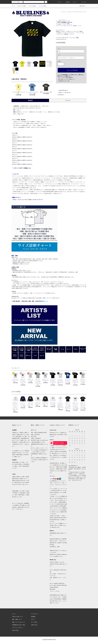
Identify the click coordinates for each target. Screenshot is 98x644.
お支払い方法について (18, 617)
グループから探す (31, 6)
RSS (13, 630)
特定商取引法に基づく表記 (19, 625)
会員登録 (67, 2)
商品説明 (30, 100)
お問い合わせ (81, 6)
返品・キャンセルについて (19, 622)
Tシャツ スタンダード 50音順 (64, 23)
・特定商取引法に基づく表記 (63, 81)
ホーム (13, 6)
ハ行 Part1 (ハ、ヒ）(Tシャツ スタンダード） (65, 25)
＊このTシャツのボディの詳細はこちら (22, 168)
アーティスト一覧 (62, 26)
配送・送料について (17, 619)
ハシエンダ (79, 26)
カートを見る (34, 622)
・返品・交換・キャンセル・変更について (66, 79)
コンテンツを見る (42, 6)
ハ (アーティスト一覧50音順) (71, 26)
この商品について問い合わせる (63, 93)
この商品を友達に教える (62, 90)
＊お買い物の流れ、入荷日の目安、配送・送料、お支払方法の (30, 301)
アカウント (59, 2)
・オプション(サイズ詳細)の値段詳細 (65, 78)
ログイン (74, 2)
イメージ (68, 100)
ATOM (17, 630)
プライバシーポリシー (18, 628)
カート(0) (83, 2)
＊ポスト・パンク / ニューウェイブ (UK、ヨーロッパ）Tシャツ (28, 200)
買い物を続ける (60, 95)
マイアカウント (35, 614)
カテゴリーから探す (21, 6)
